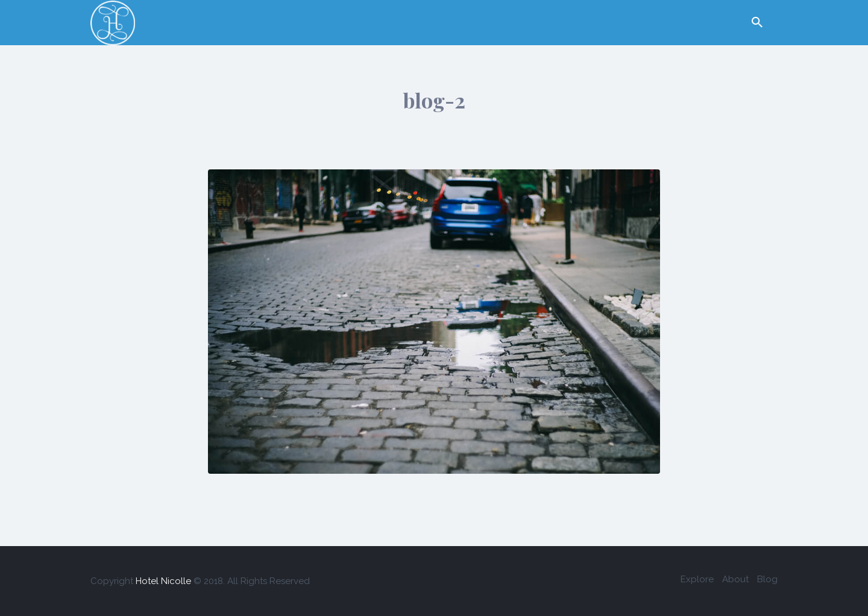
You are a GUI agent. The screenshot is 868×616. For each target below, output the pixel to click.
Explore (697, 579)
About (735, 579)
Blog (767, 579)
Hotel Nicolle (163, 581)
